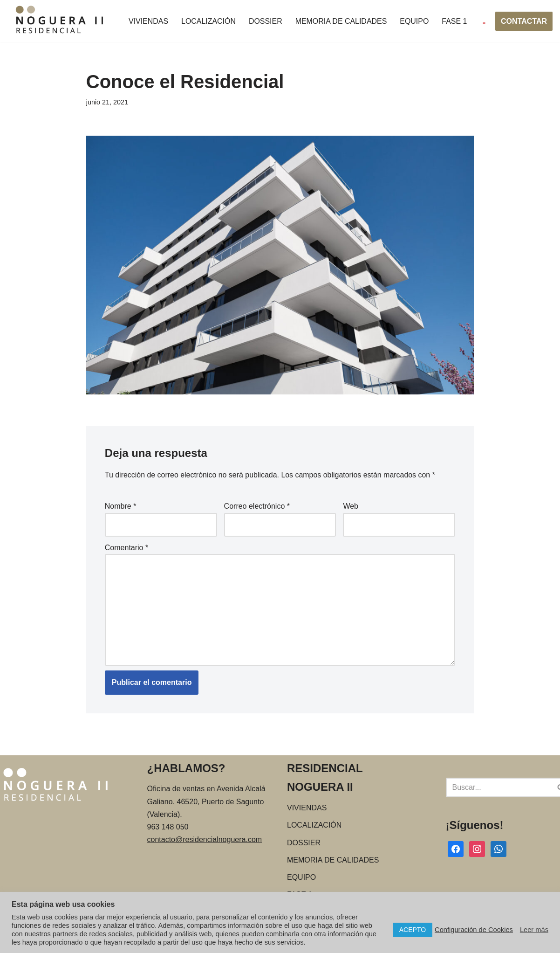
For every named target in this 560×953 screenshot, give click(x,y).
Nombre (121, 507)
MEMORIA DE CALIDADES (342, 21)
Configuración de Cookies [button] (474, 930)
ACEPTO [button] (413, 930)
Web (351, 507)
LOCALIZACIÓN (208, 21)
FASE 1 (455, 21)
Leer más (534, 930)
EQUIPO (415, 21)
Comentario (126, 548)
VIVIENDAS (148, 21)
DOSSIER (266, 21)
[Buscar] (499, 788)
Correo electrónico (257, 507)
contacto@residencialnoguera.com (205, 840)
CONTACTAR (524, 21)
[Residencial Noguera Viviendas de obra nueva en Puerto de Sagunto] (60, 21)
